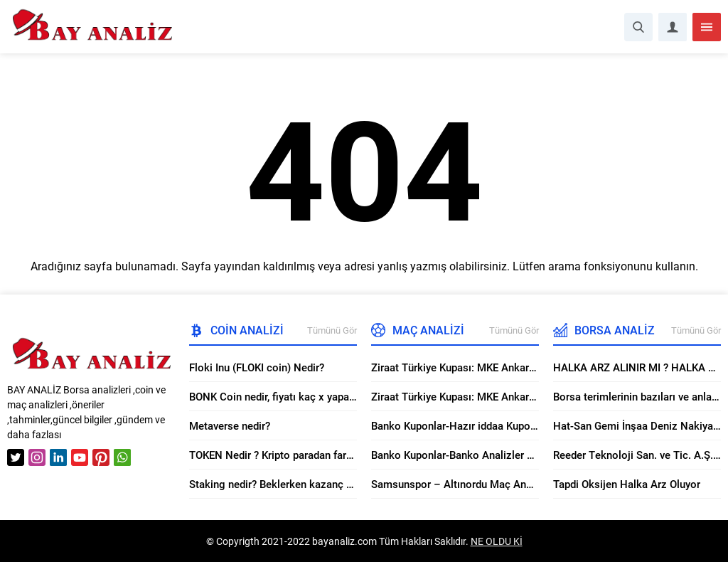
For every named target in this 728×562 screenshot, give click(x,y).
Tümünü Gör (332, 330)
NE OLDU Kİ (497, 541)
